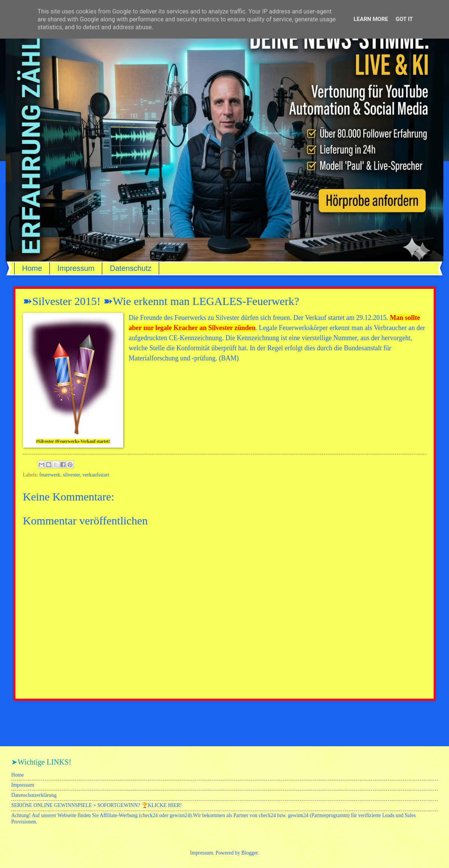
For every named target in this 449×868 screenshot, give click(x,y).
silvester (71, 475)
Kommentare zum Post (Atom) (71, 731)
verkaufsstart (96, 475)
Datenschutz (131, 268)
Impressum (76, 268)
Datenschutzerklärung (34, 795)
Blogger (250, 853)
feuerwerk (50, 475)
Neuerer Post (32, 715)
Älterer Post (418, 715)
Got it (404, 19)
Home (32, 268)
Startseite (226, 715)
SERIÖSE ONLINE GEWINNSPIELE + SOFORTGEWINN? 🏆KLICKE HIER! (96, 805)
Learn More (371, 19)
